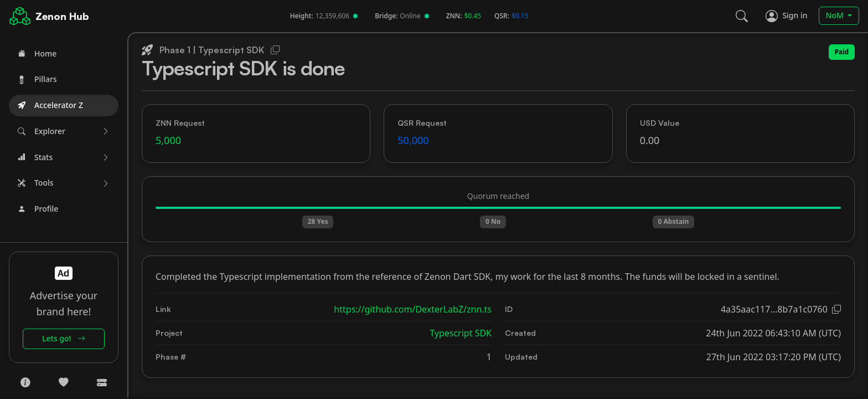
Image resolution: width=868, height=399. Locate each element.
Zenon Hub (62, 16)
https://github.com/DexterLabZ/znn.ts (413, 309)
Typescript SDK (461, 333)
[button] (64, 132)
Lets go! (64, 338)
